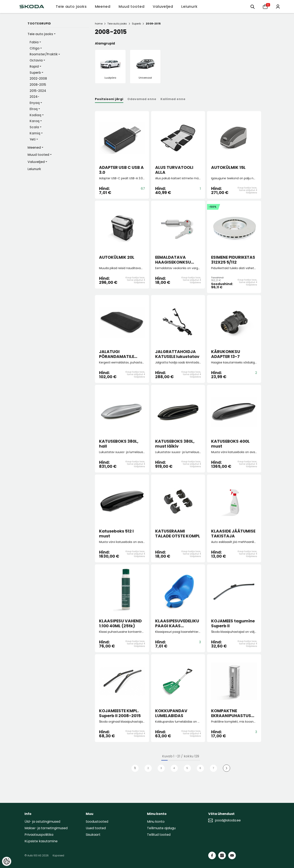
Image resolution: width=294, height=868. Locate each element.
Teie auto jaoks (40, 34)
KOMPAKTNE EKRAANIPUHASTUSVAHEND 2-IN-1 (234, 713)
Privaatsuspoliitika (39, 835)
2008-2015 (38, 85)
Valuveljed (36, 162)
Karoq (35, 121)
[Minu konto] (278, 6)
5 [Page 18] (187, 768)
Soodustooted (97, 822)
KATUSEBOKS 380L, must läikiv (175, 444)
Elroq (34, 109)
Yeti (33, 139)
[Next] (227, 768)
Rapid (34, 66)
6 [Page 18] (200, 768)
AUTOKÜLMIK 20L (117, 257)
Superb (35, 73)
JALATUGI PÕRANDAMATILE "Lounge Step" (117, 354)
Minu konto (156, 822)
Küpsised (58, 855)
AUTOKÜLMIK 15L (228, 168)
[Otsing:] (253, 6)
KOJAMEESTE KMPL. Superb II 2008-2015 (120, 713)
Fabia (34, 42)
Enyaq (35, 103)
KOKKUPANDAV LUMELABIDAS (171, 713)
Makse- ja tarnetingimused (46, 828)
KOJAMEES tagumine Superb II (233, 623)
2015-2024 (38, 91)
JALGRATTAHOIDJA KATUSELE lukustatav (177, 354)
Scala (34, 127)
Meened (34, 148)
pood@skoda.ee (228, 820)
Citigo (35, 48)
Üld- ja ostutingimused (42, 822)
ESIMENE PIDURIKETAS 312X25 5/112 (233, 260)
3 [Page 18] (161, 768)
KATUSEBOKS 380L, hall (119, 444)
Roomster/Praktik (44, 54)
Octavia (36, 60)
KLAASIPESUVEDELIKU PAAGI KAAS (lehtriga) (177, 623)
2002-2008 (38, 79)
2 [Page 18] (148, 768)
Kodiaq (35, 115)
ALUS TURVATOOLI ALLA (174, 170)
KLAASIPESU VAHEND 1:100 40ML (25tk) (120, 623)
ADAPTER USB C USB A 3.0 (121, 170)
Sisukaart (93, 835)
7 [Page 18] (213, 768)
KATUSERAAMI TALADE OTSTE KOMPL (178, 534)
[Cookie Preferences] (7, 861)
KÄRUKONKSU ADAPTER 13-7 (226, 354)
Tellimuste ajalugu (161, 828)
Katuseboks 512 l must (116, 534)
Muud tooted (38, 155)
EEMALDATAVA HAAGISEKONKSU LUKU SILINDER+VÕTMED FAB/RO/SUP (174, 260)
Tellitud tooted (159, 835)
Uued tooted (96, 828)
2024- (34, 97)
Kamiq (35, 133)
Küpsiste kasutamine (41, 841)
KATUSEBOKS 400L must (230, 444)
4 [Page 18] (174, 768)
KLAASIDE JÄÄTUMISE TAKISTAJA (233, 534)
